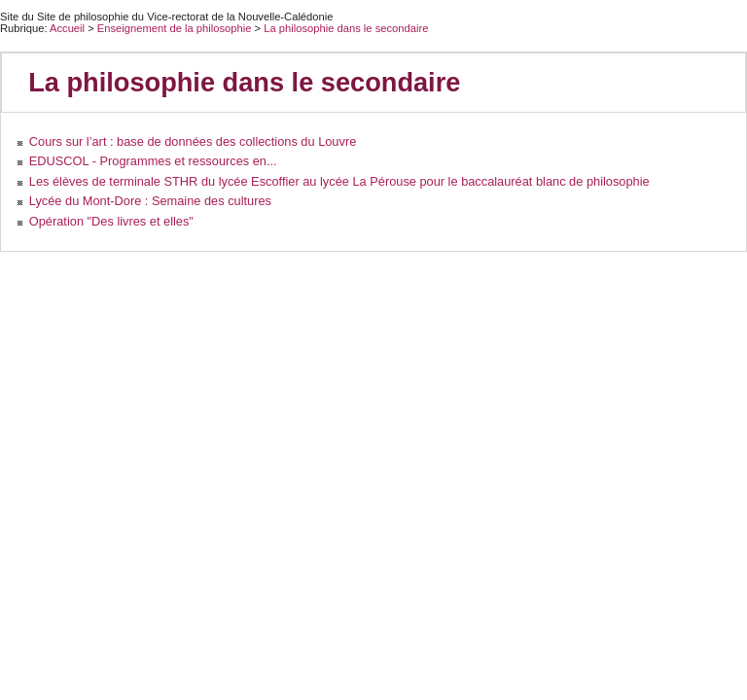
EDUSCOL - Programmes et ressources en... (153, 161)
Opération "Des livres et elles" (111, 221)
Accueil (67, 28)
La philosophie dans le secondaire (346, 28)
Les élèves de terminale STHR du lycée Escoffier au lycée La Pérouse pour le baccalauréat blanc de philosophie (339, 181)
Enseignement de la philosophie (176, 28)
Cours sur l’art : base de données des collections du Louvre (193, 141)
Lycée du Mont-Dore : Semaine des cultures (150, 201)
